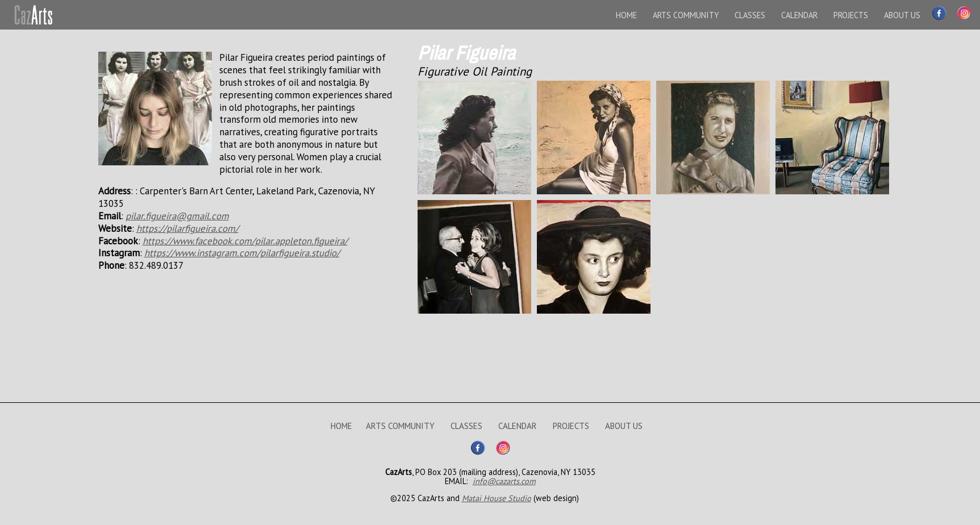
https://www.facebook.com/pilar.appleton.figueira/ (245, 241)
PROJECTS (851, 15)
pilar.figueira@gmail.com (177, 216)
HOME (626, 15)
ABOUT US (902, 15)
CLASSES (750, 15)
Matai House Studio (497, 498)
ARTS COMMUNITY (686, 15)
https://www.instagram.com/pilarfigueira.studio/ (242, 253)
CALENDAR (799, 15)
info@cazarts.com (504, 481)
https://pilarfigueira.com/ (187, 228)
